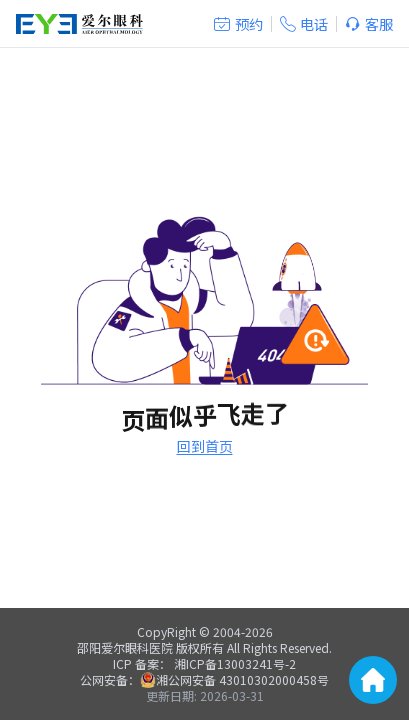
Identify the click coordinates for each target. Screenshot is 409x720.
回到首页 (205, 446)
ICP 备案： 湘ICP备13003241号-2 (204, 663)
